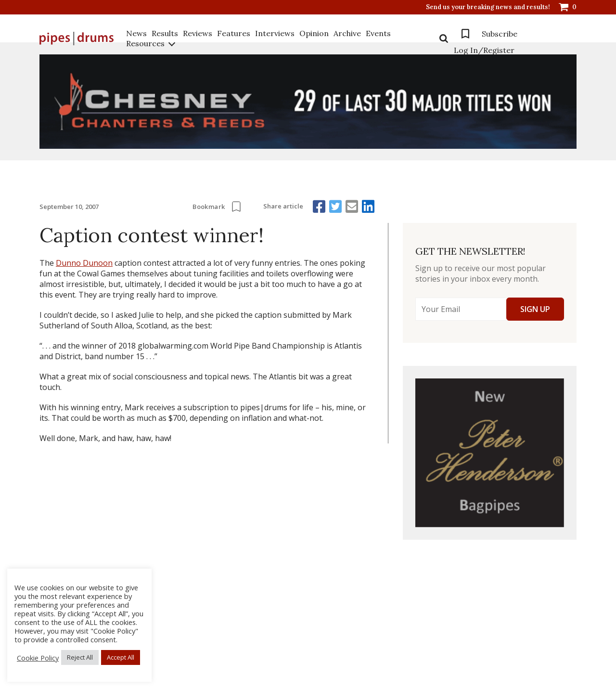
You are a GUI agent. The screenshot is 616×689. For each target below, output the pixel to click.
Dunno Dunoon (84, 263)
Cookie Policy (38, 658)
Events (378, 33)
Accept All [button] (121, 657)
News (136, 33)
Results (165, 33)
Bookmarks (465, 34)
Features (234, 33)
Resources (145, 43)
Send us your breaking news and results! (488, 7)
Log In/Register (484, 50)
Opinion (314, 33)
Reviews (198, 33)
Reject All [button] (80, 657)
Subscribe (500, 34)
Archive (347, 33)
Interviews (275, 33)
